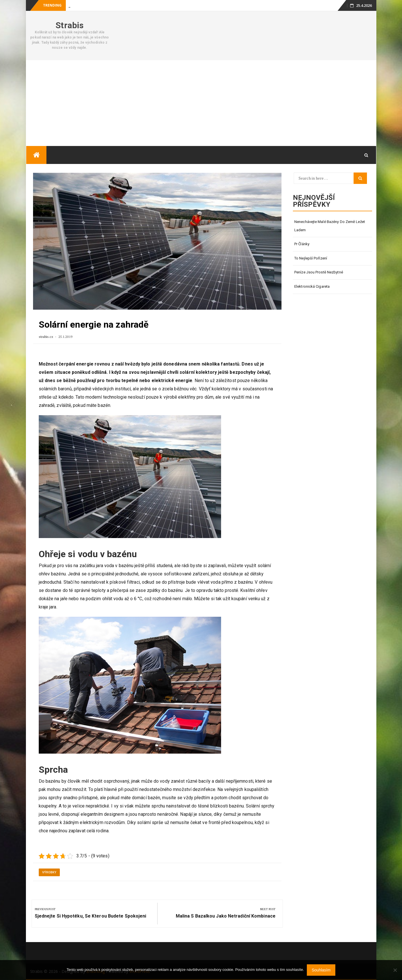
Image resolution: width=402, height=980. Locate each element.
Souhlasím (321, 970)
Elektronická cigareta (312, 286)
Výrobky (49, 872)
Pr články (302, 244)
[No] (395, 970)
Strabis (70, 25)
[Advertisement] (201, 103)
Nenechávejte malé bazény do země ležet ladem (330, 226)
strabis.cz (47, 337)
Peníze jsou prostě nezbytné (319, 272)
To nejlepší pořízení (311, 258)
